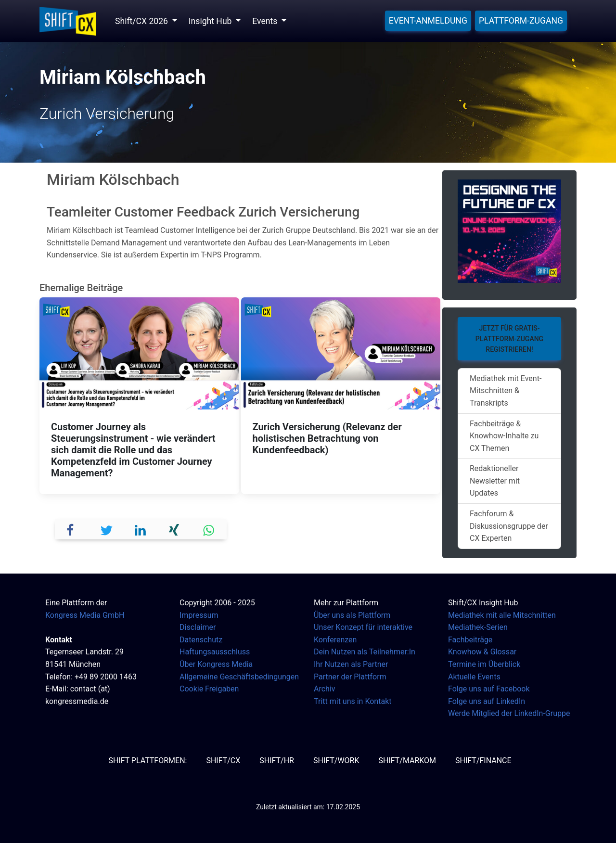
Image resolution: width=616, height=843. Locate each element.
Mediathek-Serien (478, 627)
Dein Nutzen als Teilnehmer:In (365, 652)
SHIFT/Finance (483, 760)
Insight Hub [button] (211, 21)
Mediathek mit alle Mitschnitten (502, 615)
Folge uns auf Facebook (489, 689)
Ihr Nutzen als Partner (351, 664)
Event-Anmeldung (428, 21)
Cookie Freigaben (209, 689)
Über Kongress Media (216, 664)
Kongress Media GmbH (85, 615)
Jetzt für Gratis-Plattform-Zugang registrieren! (509, 339)
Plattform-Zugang (521, 21)
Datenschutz (201, 640)
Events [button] (266, 21)
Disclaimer (198, 627)
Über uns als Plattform (352, 615)
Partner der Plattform (350, 677)
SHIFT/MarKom (407, 760)
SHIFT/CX (223, 760)
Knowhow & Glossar (482, 652)
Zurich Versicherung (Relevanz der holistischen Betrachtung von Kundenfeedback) (327, 438)
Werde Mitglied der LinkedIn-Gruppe (509, 713)
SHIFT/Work (336, 760)
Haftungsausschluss (215, 652)
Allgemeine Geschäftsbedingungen (239, 677)
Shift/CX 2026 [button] (142, 21)
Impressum (199, 615)
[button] (72, 529)
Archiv (325, 689)
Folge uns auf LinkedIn (487, 701)
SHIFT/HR (277, 760)
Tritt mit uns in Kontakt (353, 701)
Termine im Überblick (484, 664)
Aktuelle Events (474, 677)
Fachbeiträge (470, 640)
